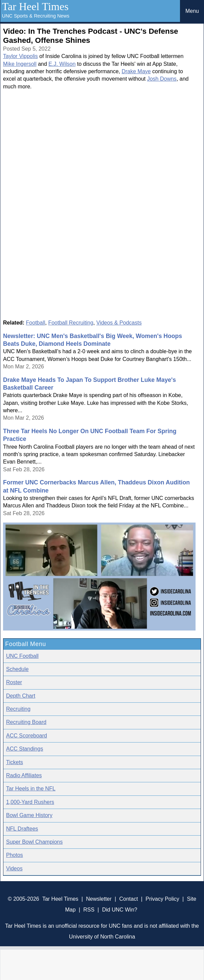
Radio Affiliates (24, 775)
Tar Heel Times (35, 6)
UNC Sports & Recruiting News (36, 16)
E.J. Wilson (62, 64)
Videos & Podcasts (119, 323)
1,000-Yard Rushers (30, 802)
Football (36, 323)
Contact (128, 899)
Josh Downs (162, 79)
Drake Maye (136, 71)
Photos (15, 855)
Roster (14, 682)
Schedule (17, 669)
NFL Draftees (22, 829)
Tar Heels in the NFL (31, 789)
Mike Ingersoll (20, 64)
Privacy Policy (162, 899)
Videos (14, 869)
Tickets (15, 762)
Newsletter (99, 899)
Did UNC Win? (120, 910)
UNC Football (22, 656)
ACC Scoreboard (27, 736)
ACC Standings (25, 749)
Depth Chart (21, 696)
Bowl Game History (29, 815)
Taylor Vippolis (20, 56)
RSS (89, 910)
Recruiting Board (26, 722)
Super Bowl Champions (34, 842)
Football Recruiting (71, 323)
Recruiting (18, 709)
